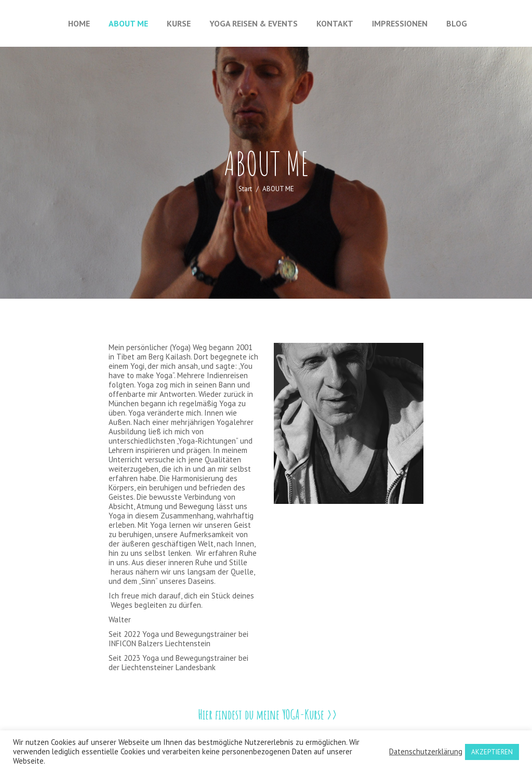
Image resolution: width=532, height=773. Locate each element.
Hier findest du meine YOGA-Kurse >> (268, 715)
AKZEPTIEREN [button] (492, 752)
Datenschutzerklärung (426, 752)
